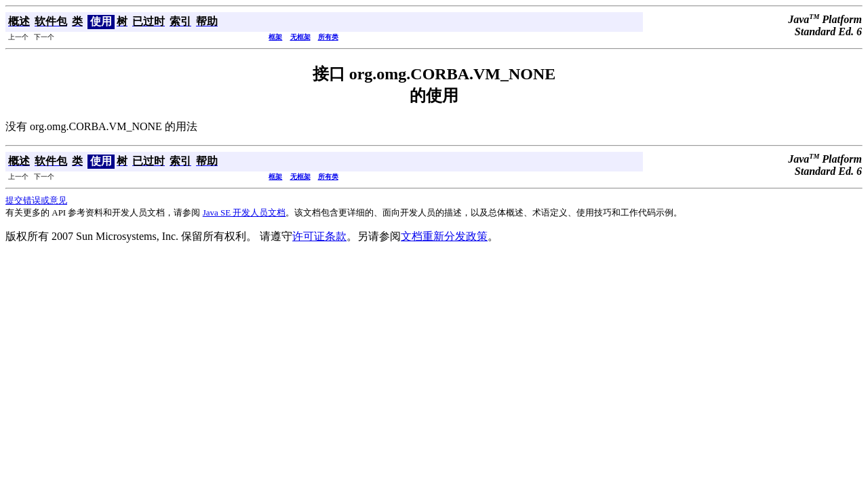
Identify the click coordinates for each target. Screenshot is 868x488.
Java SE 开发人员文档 (244, 212)
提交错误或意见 (36, 200)
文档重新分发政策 (444, 236)
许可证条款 (319, 236)
